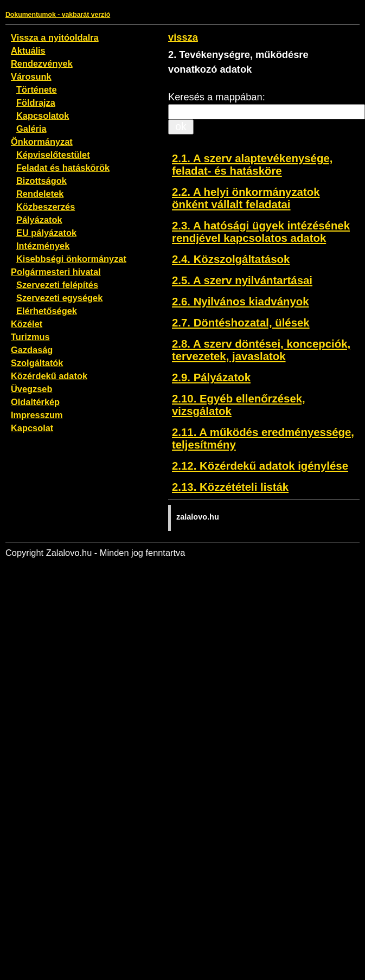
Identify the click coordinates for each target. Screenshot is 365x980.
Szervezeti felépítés (57, 285)
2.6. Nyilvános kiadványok (241, 302)
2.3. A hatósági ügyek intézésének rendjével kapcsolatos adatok (261, 232)
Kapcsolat (32, 428)
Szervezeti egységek (59, 298)
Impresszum (37, 415)
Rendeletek (40, 194)
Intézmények (43, 246)
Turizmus (30, 337)
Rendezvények (42, 63)
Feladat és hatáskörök (63, 168)
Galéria (31, 129)
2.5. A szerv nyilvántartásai (242, 280)
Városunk (31, 76)
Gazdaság (32, 350)
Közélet (27, 324)
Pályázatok (39, 220)
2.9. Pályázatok (211, 377)
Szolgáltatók (37, 363)
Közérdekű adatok (49, 376)
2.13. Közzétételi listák (230, 487)
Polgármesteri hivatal (56, 272)
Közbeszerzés (46, 207)
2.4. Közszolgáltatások (231, 259)
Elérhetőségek (47, 311)
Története (37, 89)
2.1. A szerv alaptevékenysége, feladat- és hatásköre (252, 165)
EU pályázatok (46, 233)
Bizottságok (41, 181)
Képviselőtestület (53, 155)
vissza (183, 37)
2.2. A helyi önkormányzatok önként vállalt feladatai (246, 198)
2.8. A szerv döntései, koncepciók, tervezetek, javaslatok (261, 350)
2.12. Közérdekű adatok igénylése (260, 466)
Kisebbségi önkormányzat (71, 259)
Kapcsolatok (43, 116)
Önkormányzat (42, 142)
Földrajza (36, 103)
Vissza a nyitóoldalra (55, 37)
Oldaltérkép (35, 402)
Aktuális (28, 50)
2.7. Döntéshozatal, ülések (241, 323)
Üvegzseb (31, 389)
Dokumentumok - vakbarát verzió (58, 15)
